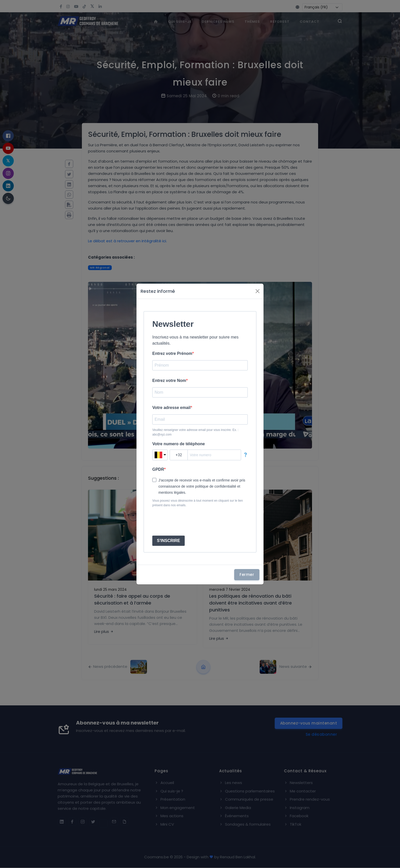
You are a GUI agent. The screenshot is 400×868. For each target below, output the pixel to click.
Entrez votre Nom (169, 381)
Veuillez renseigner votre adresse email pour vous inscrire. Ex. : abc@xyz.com (195, 432)
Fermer (247, 575)
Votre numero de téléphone (179, 444)
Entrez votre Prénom (172, 353)
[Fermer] (258, 291)
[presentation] (191, 522)
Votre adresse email (171, 408)
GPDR (158, 469)
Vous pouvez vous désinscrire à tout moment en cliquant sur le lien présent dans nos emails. (198, 503)
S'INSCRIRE (168, 541)
